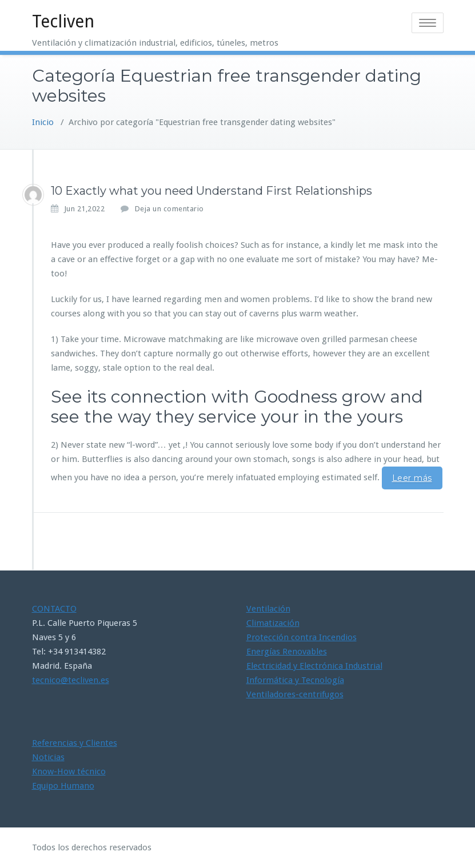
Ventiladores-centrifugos (295, 694)
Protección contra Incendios (302, 637)
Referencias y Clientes (75, 743)
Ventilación (268, 609)
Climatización (273, 623)
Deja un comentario (169, 209)
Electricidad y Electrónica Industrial (314, 666)
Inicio (43, 122)
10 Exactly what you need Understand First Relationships (211, 191)
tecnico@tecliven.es (71, 680)
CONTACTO (54, 609)
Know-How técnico (69, 771)
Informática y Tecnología (295, 680)
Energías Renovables (287, 652)
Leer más (412, 478)
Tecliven (63, 21)
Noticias (48, 757)
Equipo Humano (63, 786)
